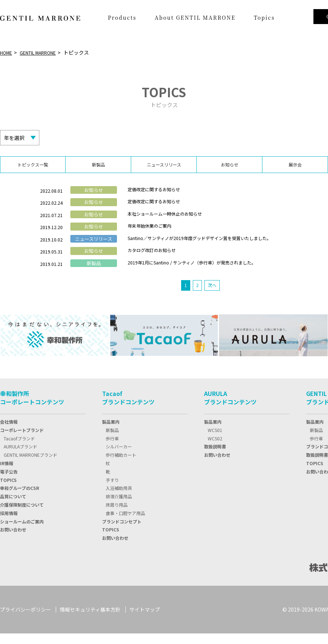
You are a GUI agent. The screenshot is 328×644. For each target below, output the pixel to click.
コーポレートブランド (22, 441)
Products (122, 17)
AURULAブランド (20, 457)
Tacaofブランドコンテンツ (128, 408)
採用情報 (9, 524)
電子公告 (9, 482)
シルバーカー (119, 457)
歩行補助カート (121, 465)
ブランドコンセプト (122, 532)
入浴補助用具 (119, 498)
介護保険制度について (22, 515)
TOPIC (8, 490)
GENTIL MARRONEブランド (30, 465)
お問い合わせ (13, 540)
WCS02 (215, 449)
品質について (13, 507)
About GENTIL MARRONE (195, 17)
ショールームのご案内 (22, 532)
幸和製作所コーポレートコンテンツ (32, 408)
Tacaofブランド (19, 449)
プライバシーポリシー (26, 620)
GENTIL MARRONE (45, 52)
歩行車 (112, 449)
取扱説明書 (215, 457)
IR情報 (7, 474)
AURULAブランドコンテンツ (230, 408)
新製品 (112, 441)
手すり (112, 490)
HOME (7, 52)
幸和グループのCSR (19, 498)
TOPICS (111, 540)
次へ (212, 295)
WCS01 (215, 441)
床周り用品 (117, 515)
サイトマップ (145, 620)
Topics (264, 17)
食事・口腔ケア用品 (125, 524)
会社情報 (9, 432)
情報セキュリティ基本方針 (90, 620)
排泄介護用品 (119, 507)
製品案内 (111, 432)
